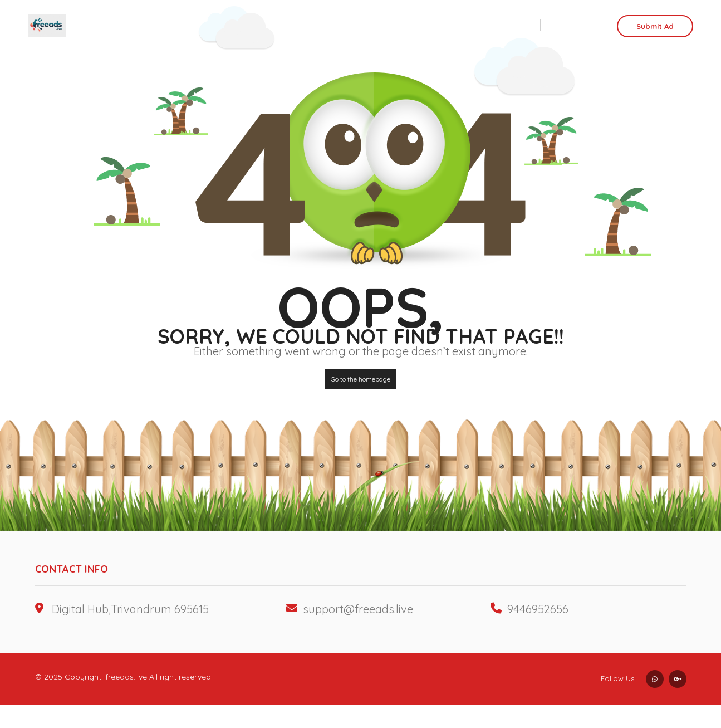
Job (458, 25)
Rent (492, 25)
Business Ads (406, 25)
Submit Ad (655, 26)
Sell (525, 25)
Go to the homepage (360, 379)
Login (578, 25)
